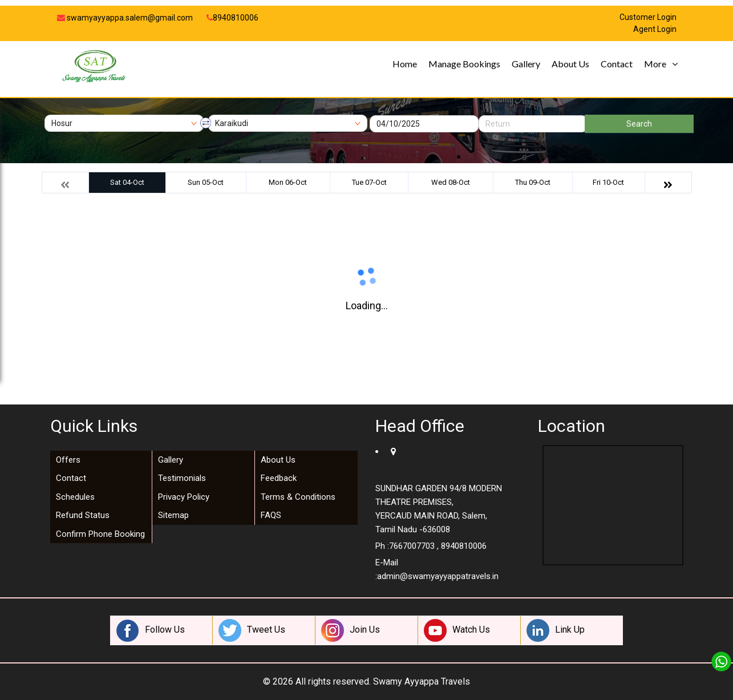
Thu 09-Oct (533, 182)
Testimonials (182, 478)
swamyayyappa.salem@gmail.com (125, 18)
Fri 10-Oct (608, 182)
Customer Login (648, 17)
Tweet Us (252, 630)
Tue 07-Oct (369, 182)
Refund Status (83, 515)
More (655, 64)
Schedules (75, 497)
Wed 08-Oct (451, 182)
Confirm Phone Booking (100, 534)
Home (405, 64)
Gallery (526, 64)
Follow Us (151, 630)
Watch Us (457, 630)
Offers (68, 460)
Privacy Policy (184, 497)
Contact (617, 64)
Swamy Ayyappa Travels (422, 681)
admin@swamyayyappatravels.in (438, 576)
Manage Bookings (464, 64)
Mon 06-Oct (288, 182)
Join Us (351, 630)
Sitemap (173, 515)
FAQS (271, 515)
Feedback (279, 478)
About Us (570, 64)
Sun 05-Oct (206, 182)
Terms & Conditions (298, 497)
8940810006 (232, 18)
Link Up (556, 630)
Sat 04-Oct (127, 182)
